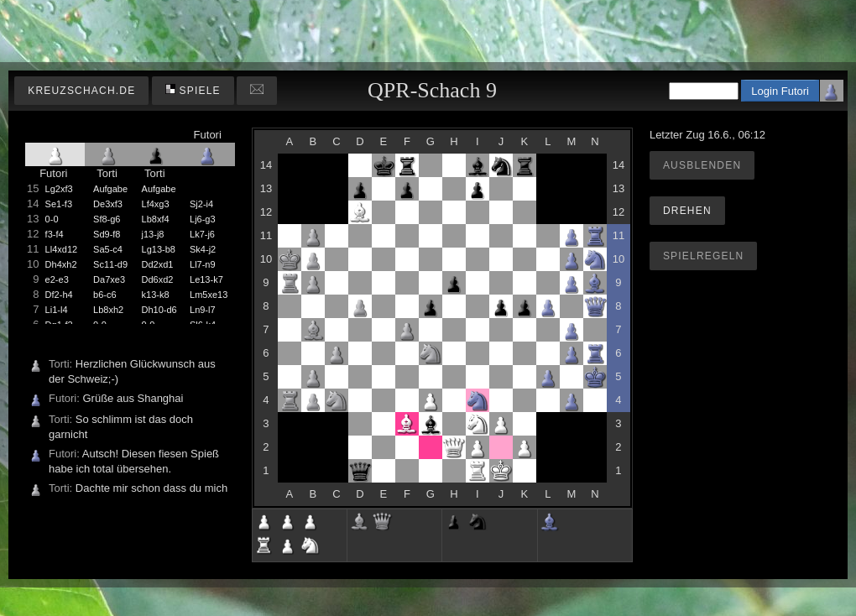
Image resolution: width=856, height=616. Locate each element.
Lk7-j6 (202, 234)
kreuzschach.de (81, 91)
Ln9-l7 (203, 310)
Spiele (193, 90)
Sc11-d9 (110, 264)
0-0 (52, 219)
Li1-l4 (57, 310)
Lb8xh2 (108, 310)
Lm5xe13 (209, 295)
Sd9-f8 (107, 234)
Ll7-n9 (203, 264)
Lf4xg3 (156, 204)
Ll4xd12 (62, 249)
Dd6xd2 (158, 279)
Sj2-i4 (201, 204)
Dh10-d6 (159, 310)
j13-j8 (153, 234)
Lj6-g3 (203, 219)
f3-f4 (55, 234)
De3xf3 (108, 204)
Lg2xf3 (59, 189)
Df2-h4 (59, 295)
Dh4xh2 (61, 264)
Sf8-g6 (107, 219)
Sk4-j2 (203, 249)
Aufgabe (110, 189)
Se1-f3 (59, 204)
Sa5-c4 (108, 249)
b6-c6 (105, 295)
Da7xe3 (109, 279)
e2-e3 (57, 279)
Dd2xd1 (158, 264)
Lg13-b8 (159, 249)
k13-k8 (156, 295)
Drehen (687, 211)
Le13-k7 (206, 279)
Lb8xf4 (156, 219)
